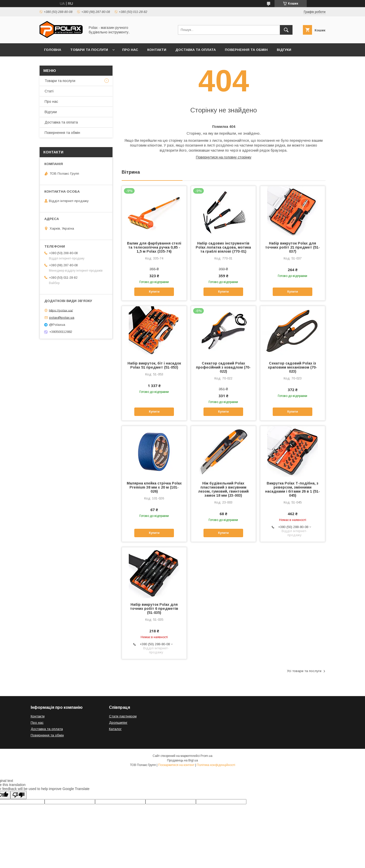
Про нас (130, 50)
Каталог (115, 729)
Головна (53, 50)
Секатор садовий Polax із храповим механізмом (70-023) (293, 367)
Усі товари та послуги (304, 671)
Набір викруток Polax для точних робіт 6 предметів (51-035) (154, 609)
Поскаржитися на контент (176, 765)
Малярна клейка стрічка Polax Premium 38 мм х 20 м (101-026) (154, 487)
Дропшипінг (118, 723)
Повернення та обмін (246, 50)
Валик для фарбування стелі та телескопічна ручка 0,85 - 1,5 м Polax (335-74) (154, 247)
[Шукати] (286, 30)
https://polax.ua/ (61, 310)
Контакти (157, 50)
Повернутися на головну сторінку (224, 157)
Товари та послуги (89, 50)
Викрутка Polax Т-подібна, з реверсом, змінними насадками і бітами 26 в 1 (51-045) (293, 489)
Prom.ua (206, 756)
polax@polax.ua (62, 318)
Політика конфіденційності (216, 765)
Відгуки (284, 50)
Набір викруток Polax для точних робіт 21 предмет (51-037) (293, 247)
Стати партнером (123, 716)
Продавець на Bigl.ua (182, 760)
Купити (154, 292)
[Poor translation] (19, 795)
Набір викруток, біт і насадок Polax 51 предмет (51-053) (154, 365)
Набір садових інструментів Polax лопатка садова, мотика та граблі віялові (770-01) (223, 247)
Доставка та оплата (196, 50)
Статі (49, 91)
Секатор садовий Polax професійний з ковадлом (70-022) (223, 367)
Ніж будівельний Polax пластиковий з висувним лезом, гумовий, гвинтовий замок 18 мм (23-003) (223, 489)
